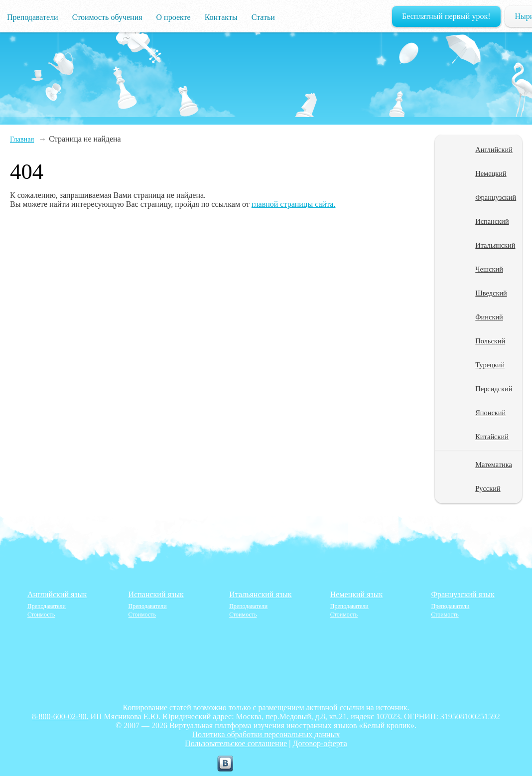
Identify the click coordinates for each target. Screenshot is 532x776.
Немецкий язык (357, 594)
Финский (489, 317)
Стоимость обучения (107, 17)
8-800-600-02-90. (60, 716)
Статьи (263, 17)
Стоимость (41, 615)
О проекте (174, 17)
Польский (490, 341)
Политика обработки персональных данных (266, 734)
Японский (490, 413)
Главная (22, 139)
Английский (494, 150)
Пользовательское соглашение (236, 743)
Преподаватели (33, 17)
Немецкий (491, 173)
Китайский (492, 437)
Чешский (489, 269)
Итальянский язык (260, 594)
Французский (496, 197)
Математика (494, 465)
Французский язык (463, 594)
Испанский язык (156, 594)
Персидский (494, 389)
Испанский (492, 221)
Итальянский (495, 245)
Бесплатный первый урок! (446, 16)
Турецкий (490, 365)
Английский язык (57, 594)
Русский (488, 488)
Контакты (221, 17)
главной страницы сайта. (294, 204)
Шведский (491, 293)
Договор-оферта (320, 743)
